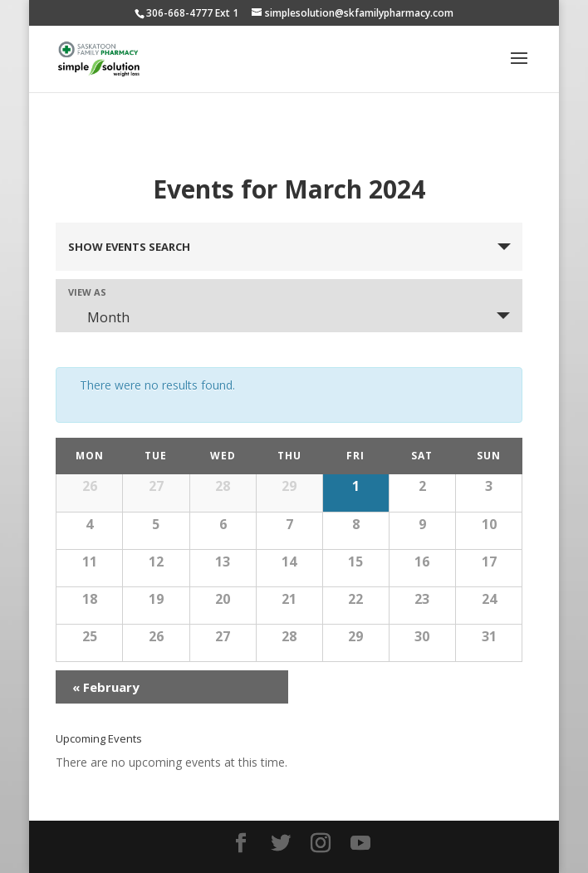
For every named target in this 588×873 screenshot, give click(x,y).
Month (98, 317)
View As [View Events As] (87, 292)
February (106, 687)
